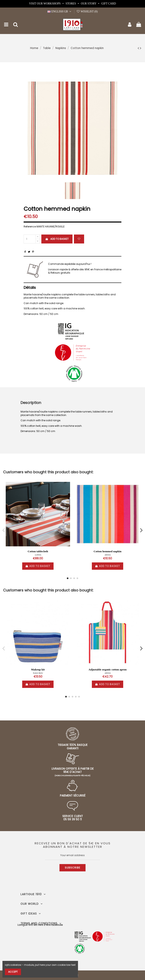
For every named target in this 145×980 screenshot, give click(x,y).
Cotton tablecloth (38, 551)
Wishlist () (87, 11)
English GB (60, 11)
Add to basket (57, 239)
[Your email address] (72, 855)
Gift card (109, 4)
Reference (30, 227)
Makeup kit (38, 670)
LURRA (38, 555)
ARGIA (108, 555)
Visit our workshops (45, 4)
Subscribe (72, 868)
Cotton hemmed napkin (108, 551)
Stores (71, 4)
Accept (13, 972)
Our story (89, 4)
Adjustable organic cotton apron (108, 670)
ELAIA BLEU (38, 673)
